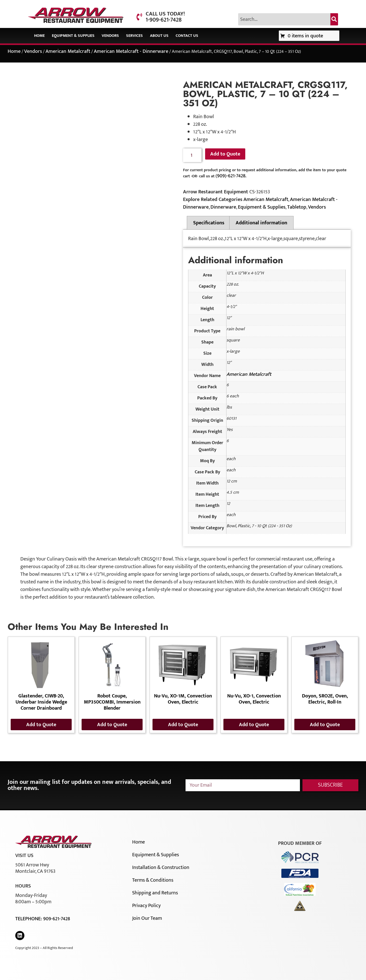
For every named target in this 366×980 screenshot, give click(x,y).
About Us (159, 36)
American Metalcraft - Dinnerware (131, 51)
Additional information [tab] (261, 223)
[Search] (334, 19)
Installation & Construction (161, 867)
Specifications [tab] (209, 223)
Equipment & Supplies (73, 36)
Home (39, 36)
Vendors (110, 36)
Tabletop (297, 207)
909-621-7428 (57, 919)
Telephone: (29, 919)
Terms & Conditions (153, 880)
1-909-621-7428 (164, 20)
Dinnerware (223, 207)
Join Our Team (147, 918)
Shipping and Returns (155, 893)
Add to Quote (225, 154)
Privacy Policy (146, 906)
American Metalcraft (68, 51)
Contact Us (187, 36)
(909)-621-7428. (231, 176)
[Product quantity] (192, 155)
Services (134, 36)
